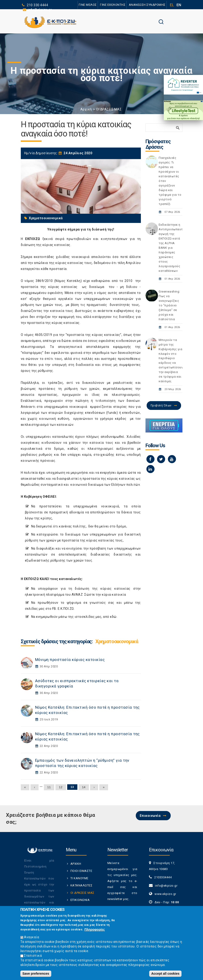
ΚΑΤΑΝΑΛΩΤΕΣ (82, 885)
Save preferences (36, 976)
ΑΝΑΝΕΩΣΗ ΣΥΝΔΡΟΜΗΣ (147, 5)
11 (49, 787)
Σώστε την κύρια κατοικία (105, 595)
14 (84, 787)
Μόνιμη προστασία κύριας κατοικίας (70, 660)
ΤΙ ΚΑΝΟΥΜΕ (79, 878)
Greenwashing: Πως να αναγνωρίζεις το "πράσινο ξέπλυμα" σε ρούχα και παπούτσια (169, 305)
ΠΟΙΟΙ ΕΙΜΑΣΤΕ (81, 871)
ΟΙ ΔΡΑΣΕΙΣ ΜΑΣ (109, 109)
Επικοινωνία (150, 816)
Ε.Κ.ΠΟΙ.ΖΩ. (66, 609)
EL (172, 5)
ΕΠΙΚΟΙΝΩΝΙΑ (80, 900)
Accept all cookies (165, 976)
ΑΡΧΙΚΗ (76, 864)
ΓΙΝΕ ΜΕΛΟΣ (88, 5)
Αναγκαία (32, 939)
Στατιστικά (33, 958)
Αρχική (86, 109)
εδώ (113, 617)
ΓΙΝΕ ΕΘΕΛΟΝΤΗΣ (113, 5)
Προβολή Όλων (161, 406)
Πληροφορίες (95, 932)
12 (61, 787)
